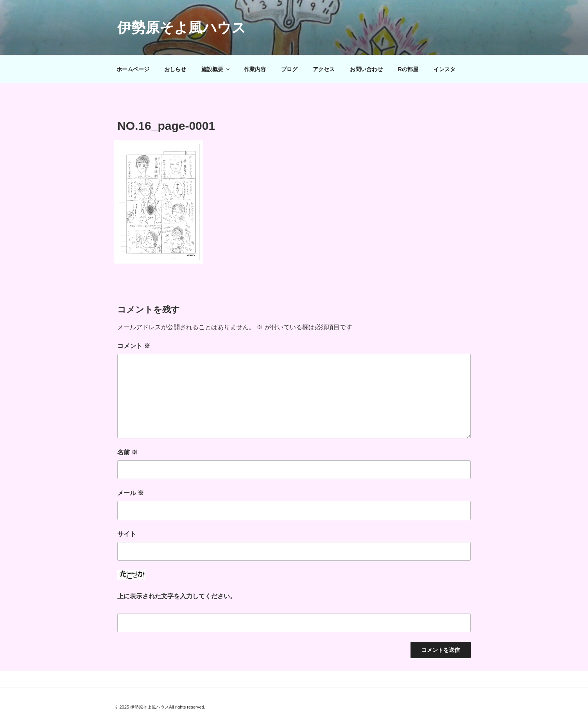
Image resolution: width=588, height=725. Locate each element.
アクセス (324, 69)
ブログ (289, 69)
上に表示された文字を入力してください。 (177, 596)
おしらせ (175, 69)
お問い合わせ (366, 69)
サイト (127, 534)
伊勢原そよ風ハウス (182, 28)
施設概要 (216, 69)
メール (131, 493)
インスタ (445, 69)
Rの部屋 (408, 69)
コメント (134, 346)
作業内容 (255, 69)
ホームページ (133, 69)
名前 (127, 452)
